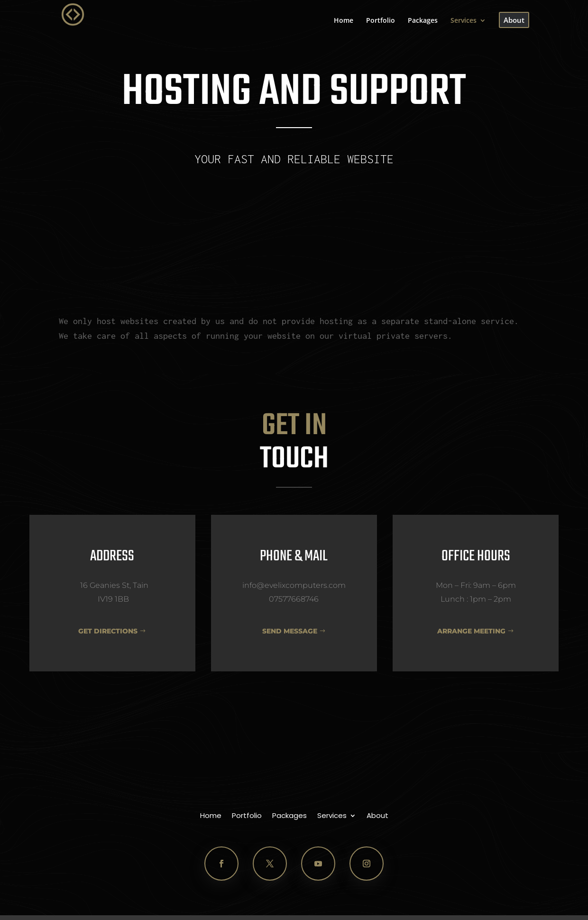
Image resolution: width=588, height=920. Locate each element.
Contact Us (294, 207)
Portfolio (247, 816)
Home (211, 816)
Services (332, 816)
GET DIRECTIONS (108, 631)
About (377, 816)
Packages (289, 816)
